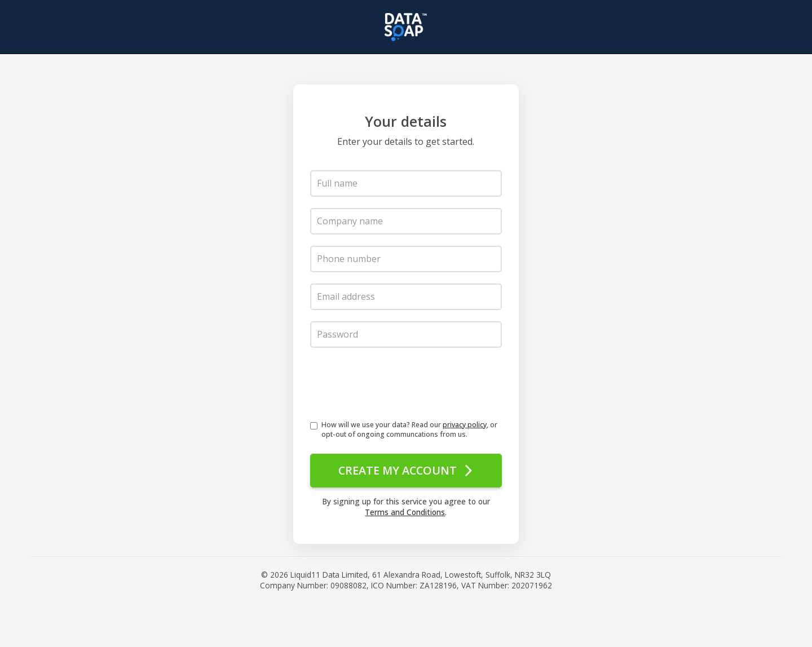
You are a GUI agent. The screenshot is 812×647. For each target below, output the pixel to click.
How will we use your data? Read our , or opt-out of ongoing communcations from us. (409, 429)
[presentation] (396, 387)
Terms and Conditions (405, 511)
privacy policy (465, 425)
